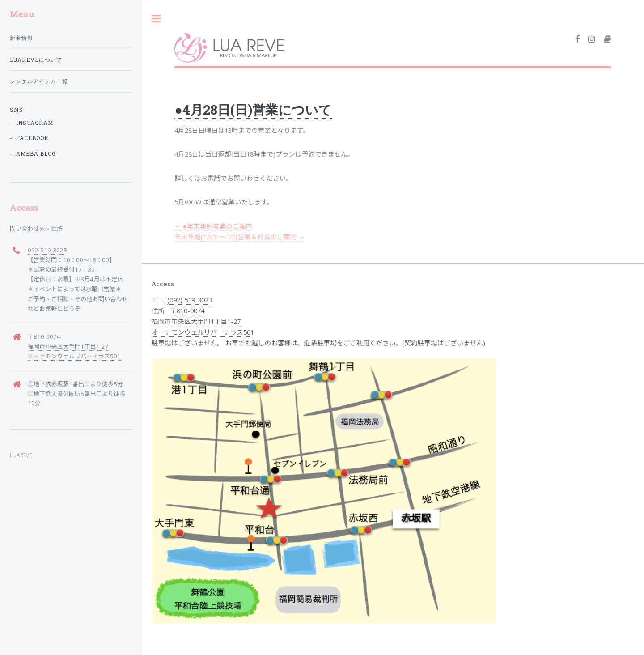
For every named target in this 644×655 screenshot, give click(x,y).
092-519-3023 (47, 250)
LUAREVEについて (36, 60)
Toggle (157, 19)
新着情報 (21, 38)
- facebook (29, 138)
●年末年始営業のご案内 (213, 226)
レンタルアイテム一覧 (39, 81)
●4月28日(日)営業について (253, 109)
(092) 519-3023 (190, 300)
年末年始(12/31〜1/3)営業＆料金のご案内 (240, 237)
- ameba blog (33, 154)
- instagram (32, 123)
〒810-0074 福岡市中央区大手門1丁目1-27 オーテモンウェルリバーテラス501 (203, 321)
